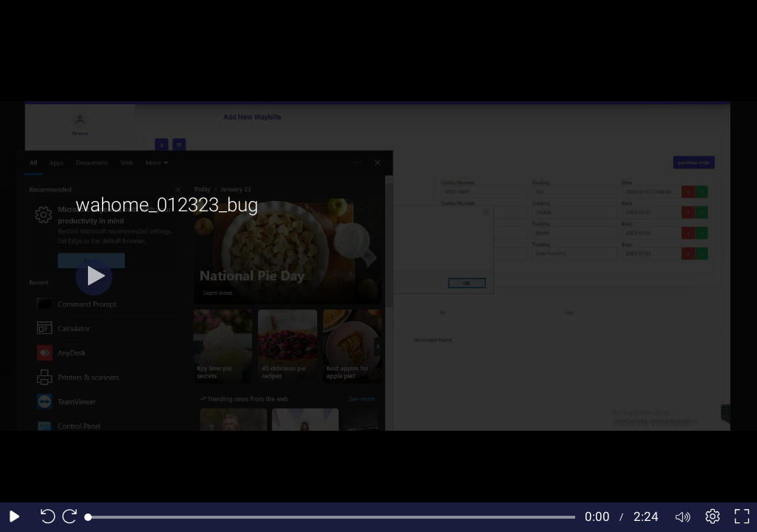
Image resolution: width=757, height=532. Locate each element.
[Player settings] (713, 517)
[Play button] (94, 277)
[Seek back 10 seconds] (44, 517)
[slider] (332, 517)
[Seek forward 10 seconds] (73, 517)
